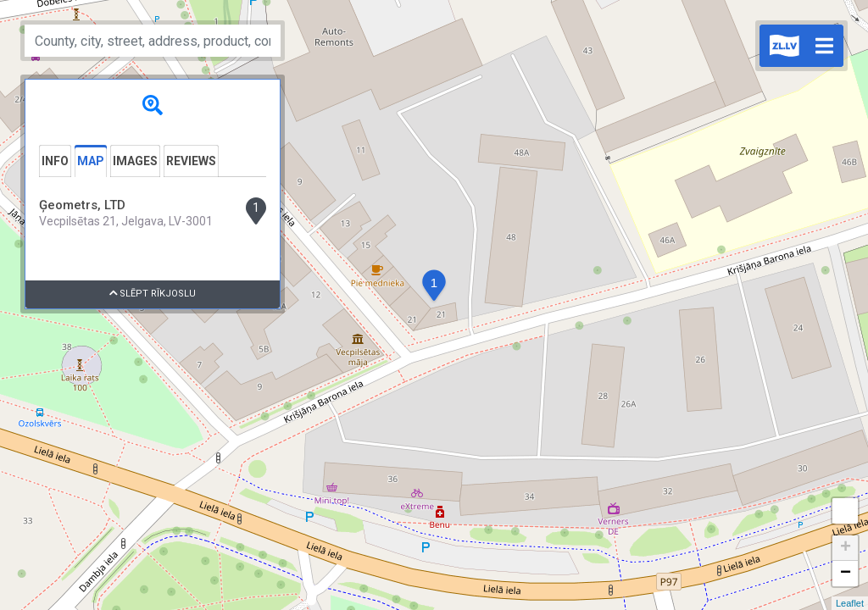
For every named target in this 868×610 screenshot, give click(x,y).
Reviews (191, 161)
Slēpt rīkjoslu (153, 294)
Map (91, 161)
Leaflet (850, 603)
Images (135, 161)
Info (55, 161)
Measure (845, 511)
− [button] (846, 574)
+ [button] (846, 548)
